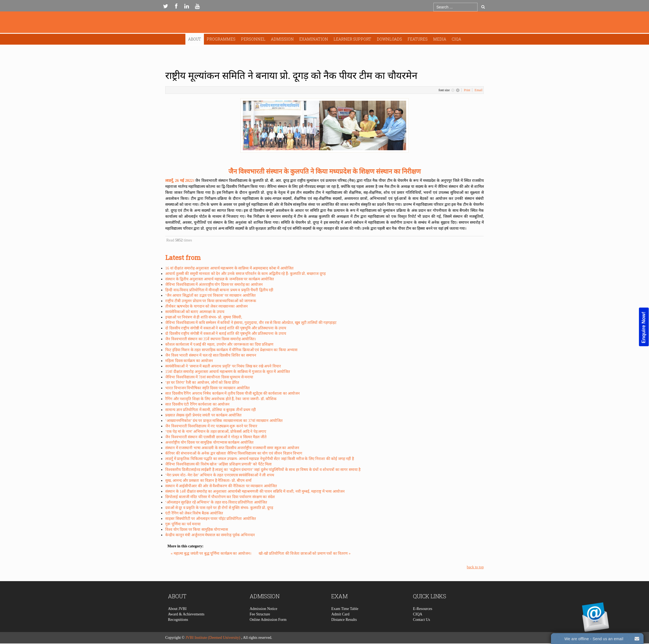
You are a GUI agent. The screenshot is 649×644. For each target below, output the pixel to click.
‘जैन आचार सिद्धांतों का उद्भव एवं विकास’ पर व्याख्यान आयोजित (210, 295)
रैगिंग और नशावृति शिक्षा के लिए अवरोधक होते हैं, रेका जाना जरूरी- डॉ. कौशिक (221, 399)
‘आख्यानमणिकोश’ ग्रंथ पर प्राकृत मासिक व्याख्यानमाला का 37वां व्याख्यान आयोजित (224, 421)
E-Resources (423, 625)
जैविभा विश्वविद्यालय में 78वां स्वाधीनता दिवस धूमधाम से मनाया (209, 377)
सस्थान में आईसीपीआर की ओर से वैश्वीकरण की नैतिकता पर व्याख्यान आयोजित (221, 486)
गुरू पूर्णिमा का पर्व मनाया (183, 524)
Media (440, 39)
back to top (475, 567)
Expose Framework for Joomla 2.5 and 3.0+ (324, 24)
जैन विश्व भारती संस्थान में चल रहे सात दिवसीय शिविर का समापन (211, 355)
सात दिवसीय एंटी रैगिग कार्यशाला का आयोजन (197, 404)
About (195, 39)
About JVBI (177, 625)
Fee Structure (260, 630)
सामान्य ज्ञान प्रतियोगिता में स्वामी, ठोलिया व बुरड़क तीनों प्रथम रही (211, 410)
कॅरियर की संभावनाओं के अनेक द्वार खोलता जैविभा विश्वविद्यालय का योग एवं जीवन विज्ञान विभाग (234, 453)
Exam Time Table (345, 625)
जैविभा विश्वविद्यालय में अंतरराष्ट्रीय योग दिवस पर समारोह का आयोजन (214, 285)
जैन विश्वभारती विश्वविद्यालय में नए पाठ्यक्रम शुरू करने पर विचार (211, 426)
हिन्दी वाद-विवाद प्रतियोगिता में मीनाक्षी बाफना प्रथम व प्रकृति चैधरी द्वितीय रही (219, 290)
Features (418, 39)
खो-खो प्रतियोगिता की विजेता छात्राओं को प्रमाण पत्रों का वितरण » (305, 553)
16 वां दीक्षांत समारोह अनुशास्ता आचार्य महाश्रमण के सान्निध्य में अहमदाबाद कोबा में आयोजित (229, 268)
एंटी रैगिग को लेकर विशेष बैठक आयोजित (194, 513)
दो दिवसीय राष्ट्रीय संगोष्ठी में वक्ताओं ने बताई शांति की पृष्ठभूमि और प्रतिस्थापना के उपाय (226, 328)
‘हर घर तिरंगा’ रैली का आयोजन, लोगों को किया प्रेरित (202, 383)
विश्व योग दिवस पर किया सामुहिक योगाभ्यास (197, 530)
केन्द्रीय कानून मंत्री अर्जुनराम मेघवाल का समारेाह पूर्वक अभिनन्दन (210, 535)
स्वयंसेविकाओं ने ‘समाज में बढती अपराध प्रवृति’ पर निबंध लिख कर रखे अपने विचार (223, 366)
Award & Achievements (186, 630)
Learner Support (352, 39)
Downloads (389, 39)
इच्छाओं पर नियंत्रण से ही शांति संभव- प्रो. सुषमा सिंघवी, (204, 317)
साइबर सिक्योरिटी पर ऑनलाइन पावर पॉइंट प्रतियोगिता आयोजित (211, 519)
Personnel (253, 39)
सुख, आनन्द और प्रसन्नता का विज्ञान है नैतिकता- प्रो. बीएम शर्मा (208, 481)
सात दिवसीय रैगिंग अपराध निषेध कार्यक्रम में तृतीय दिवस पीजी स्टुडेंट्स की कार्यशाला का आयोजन (232, 393)
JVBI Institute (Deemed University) (213, 638)
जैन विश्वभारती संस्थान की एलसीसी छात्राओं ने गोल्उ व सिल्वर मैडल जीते (216, 437)
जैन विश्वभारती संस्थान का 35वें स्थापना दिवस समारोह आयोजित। (211, 339)
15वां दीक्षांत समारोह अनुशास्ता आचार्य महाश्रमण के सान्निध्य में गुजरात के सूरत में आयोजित (228, 372)
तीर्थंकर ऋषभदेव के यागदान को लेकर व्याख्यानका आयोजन (206, 306)
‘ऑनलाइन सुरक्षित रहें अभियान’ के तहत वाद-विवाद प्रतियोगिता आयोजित (216, 502)
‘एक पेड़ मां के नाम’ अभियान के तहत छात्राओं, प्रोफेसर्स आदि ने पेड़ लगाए (216, 432)
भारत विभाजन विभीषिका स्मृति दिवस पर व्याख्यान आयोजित (207, 388)
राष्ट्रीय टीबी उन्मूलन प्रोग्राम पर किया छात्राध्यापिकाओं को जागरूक (211, 301)
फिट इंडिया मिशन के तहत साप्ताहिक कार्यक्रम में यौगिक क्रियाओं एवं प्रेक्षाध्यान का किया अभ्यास (231, 350)
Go (483, 7)
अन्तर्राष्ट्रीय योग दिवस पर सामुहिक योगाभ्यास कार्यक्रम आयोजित (209, 442)
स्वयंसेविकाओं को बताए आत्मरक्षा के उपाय (195, 312)
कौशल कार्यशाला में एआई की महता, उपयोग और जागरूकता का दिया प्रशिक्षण (219, 344)
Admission (282, 39)
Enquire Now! (644, 327)
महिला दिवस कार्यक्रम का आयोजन (189, 361)
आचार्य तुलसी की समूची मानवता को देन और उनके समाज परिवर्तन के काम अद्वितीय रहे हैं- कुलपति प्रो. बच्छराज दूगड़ (245, 274)
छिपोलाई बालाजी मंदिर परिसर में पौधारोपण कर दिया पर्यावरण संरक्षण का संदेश (220, 497)
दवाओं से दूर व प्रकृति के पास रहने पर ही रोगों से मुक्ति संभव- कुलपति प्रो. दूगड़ (219, 508)
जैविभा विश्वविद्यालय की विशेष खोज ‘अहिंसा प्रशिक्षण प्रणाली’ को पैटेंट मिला (218, 464)
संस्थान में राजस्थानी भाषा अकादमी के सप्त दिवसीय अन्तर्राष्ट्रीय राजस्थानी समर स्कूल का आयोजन (232, 448)
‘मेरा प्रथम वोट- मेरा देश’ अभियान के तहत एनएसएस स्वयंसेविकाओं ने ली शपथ (220, 475)
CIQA (456, 39)
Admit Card (340, 630)
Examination (314, 39)
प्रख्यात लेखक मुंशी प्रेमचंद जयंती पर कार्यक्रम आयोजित (203, 415)
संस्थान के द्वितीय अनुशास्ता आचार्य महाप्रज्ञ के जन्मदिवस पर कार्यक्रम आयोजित (220, 279)
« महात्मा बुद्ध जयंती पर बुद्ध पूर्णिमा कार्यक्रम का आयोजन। (211, 553)
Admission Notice (264, 625)
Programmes (221, 39)
